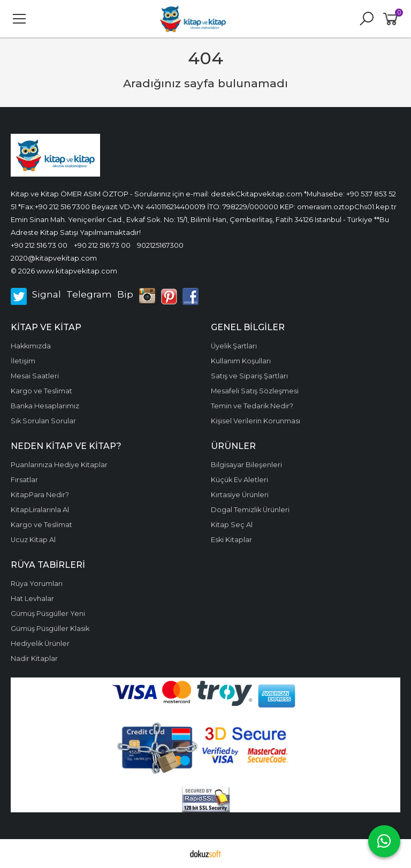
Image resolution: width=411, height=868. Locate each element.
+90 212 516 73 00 (39, 245)
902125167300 (160, 245)
